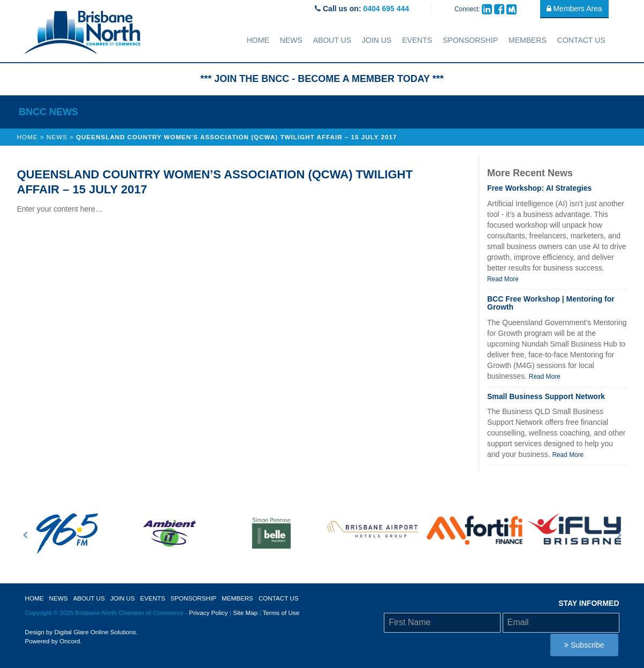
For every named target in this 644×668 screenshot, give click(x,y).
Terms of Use (281, 613)
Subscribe (584, 645)
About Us (332, 40)
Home (258, 40)
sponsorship (470, 40)
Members (528, 40)
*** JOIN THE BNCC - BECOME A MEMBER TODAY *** (322, 79)
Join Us (377, 40)
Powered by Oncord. (54, 641)
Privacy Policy (209, 613)
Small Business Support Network (546, 396)
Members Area (574, 9)
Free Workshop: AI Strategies (539, 188)
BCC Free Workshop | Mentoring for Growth (551, 303)
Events (417, 40)
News (291, 40)
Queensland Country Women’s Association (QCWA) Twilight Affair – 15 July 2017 (237, 137)
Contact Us (581, 40)
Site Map (245, 613)
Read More (503, 279)
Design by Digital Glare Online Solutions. (82, 632)
